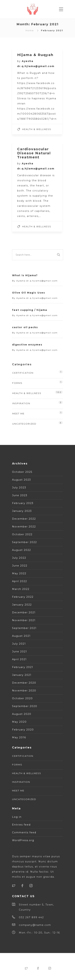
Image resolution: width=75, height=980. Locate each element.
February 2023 (23, 503)
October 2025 (22, 472)
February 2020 (23, 730)
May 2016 (19, 737)
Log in (17, 817)
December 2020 (24, 683)
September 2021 (24, 628)
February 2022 (23, 597)
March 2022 (21, 589)
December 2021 (24, 612)
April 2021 (19, 659)
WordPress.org (23, 840)
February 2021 (23, 667)
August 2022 (22, 550)
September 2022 (24, 542)
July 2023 (19, 488)
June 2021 (20, 652)
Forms (17, 383)
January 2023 (22, 511)
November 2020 (24, 691)
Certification (23, 373)
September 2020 (25, 706)
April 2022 (20, 581)
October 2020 (22, 698)
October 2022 (22, 534)
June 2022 (20, 566)
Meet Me (18, 414)
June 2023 (20, 495)
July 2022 (19, 558)
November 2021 (24, 620)
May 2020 (19, 722)
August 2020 (22, 714)
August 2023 (22, 480)
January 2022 (22, 605)
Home (30, 30)
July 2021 (19, 644)
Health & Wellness (37, 129)
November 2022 (24, 527)
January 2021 (22, 675)
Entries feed (21, 825)
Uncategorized (24, 424)
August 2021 (21, 636)
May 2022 (19, 573)
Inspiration (21, 403)
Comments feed (24, 832)
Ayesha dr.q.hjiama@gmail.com (37, 281)
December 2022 (24, 519)
